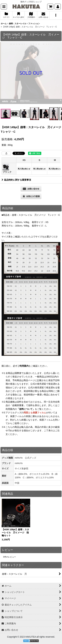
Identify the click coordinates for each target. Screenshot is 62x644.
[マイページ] (58, 7)
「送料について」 (26, 409)
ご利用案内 (23, 366)
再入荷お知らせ (24, 169)
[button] (4, 7)
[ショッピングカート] (50, 7)
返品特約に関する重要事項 (16, 180)
